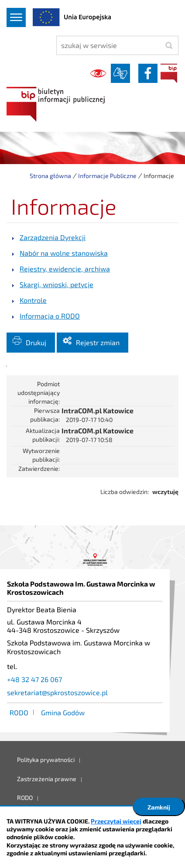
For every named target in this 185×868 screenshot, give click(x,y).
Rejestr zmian (98, 342)
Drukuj (36, 342)
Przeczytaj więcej (116, 821)
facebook (148, 73)
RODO (19, 712)
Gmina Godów (63, 712)
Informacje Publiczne (107, 176)
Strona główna (50, 176)
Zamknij (159, 807)
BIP (169, 73)
